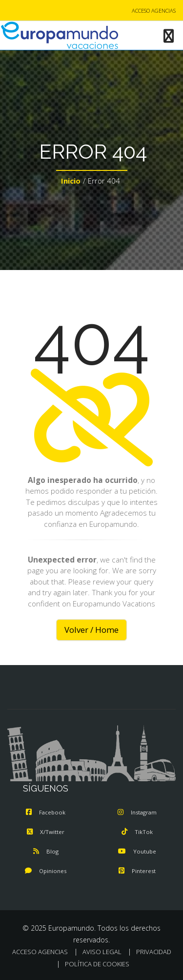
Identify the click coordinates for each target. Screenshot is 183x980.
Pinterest (137, 871)
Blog (46, 851)
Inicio (71, 181)
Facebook (46, 812)
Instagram (137, 812)
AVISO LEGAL (102, 952)
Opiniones (46, 871)
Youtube (137, 851)
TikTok (137, 832)
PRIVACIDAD (154, 952)
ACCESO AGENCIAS (154, 10)
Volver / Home (91, 630)
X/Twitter (46, 832)
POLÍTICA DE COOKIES (97, 964)
